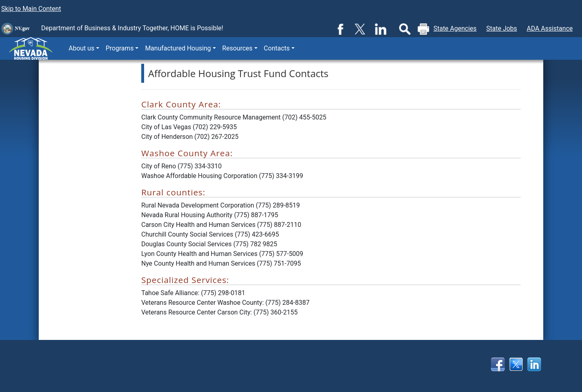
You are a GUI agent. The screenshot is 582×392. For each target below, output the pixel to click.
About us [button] (82, 48)
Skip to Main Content (31, 9)
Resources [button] (238, 48)
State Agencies (455, 28)
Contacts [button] (277, 48)
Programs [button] (120, 48)
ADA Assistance (550, 28)
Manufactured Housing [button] (178, 48)
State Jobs (502, 28)
